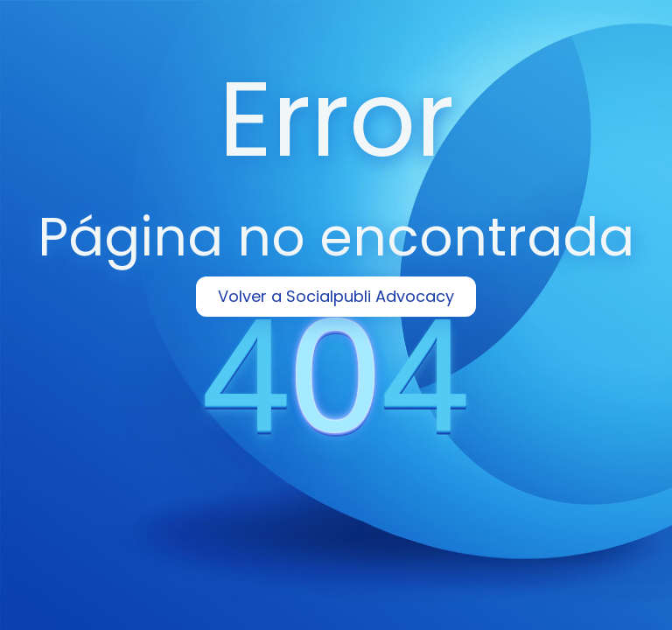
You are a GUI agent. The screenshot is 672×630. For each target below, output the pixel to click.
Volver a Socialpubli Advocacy (336, 296)
